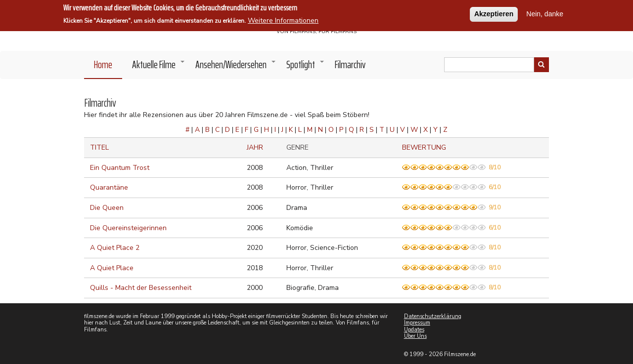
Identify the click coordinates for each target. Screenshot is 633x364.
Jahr (255, 147)
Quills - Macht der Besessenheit (141, 288)
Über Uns (415, 336)
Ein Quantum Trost (120, 168)
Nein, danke (545, 13)
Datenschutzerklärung (433, 316)
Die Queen (107, 208)
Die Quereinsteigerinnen (128, 228)
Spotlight (306, 67)
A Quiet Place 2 (115, 248)
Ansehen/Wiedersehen (236, 67)
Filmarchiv (350, 64)
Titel (99, 147)
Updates (414, 330)
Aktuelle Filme (159, 67)
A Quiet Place (112, 268)
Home (103, 64)
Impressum (417, 323)
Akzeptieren (494, 13)
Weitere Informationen (283, 20)
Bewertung (424, 147)
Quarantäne (109, 187)
